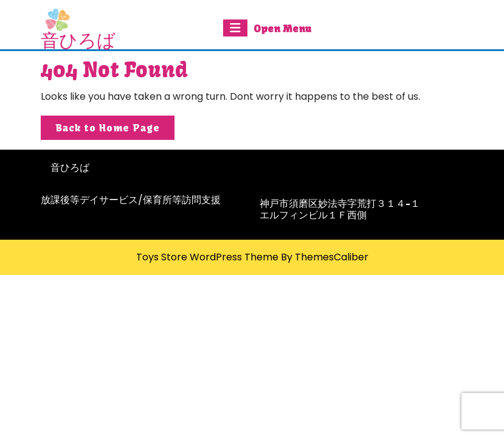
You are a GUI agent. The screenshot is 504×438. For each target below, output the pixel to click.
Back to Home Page (115, 130)
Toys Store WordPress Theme (207, 257)
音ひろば (78, 40)
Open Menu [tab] (267, 28)
